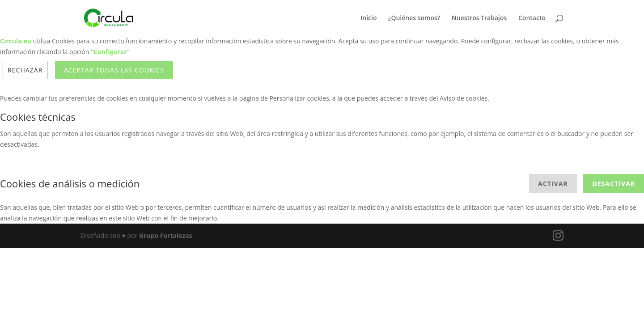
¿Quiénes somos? (414, 18)
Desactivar (614, 184)
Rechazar (25, 70)
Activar (553, 184)
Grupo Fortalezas (166, 235)
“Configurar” (110, 52)
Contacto (532, 18)
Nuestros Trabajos (479, 18)
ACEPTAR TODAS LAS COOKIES (114, 70)
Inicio (369, 18)
